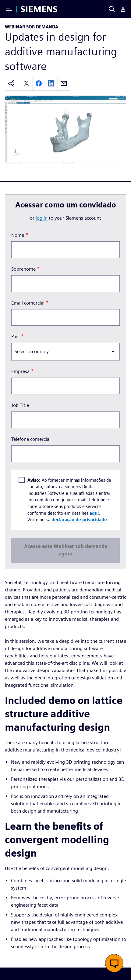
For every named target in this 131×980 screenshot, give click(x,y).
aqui (94, 513)
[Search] (112, 9)
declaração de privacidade (79, 519)
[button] (114, 963)
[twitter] (26, 84)
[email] (64, 84)
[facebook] (39, 84)
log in (42, 218)
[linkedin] (51, 84)
